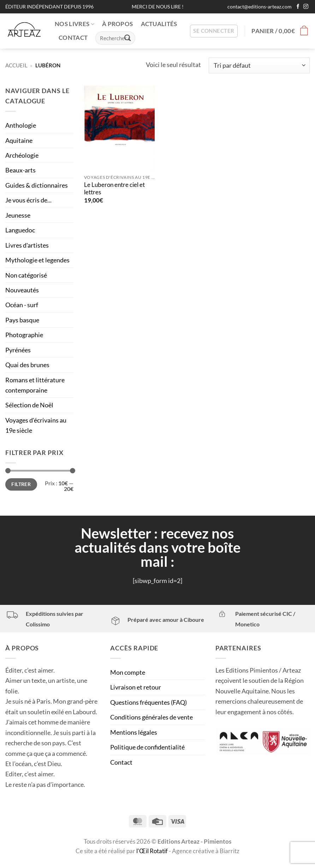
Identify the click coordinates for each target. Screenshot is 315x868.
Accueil (16, 65)
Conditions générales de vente (151, 717)
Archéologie (22, 155)
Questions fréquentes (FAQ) (148, 702)
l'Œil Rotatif (153, 851)
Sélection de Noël (29, 405)
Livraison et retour (136, 687)
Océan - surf (22, 305)
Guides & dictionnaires (37, 185)
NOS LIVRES (75, 24)
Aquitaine (19, 140)
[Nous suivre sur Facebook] (298, 7)
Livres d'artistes (27, 245)
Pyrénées (18, 350)
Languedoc (20, 230)
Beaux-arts (20, 170)
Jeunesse (18, 215)
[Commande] (259, 65)
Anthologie (21, 125)
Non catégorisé (26, 275)
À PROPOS (118, 24)
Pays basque (22, 320)
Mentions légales (134, 732)
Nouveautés (22, 290)
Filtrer (21, 484)
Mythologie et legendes (37, 260)
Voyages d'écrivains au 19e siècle (36, 425)
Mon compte (128, 672)
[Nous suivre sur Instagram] (306, 7)
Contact (121, 762)
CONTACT (73, 38)
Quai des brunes (27, 365)
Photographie (24, 335)
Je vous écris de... (28, 200)
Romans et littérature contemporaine (35, 385)
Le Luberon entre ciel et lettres (114, 189)
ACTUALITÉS (159, 24)
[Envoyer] (128, 38)
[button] (214, 31)
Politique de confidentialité (147, 747)
